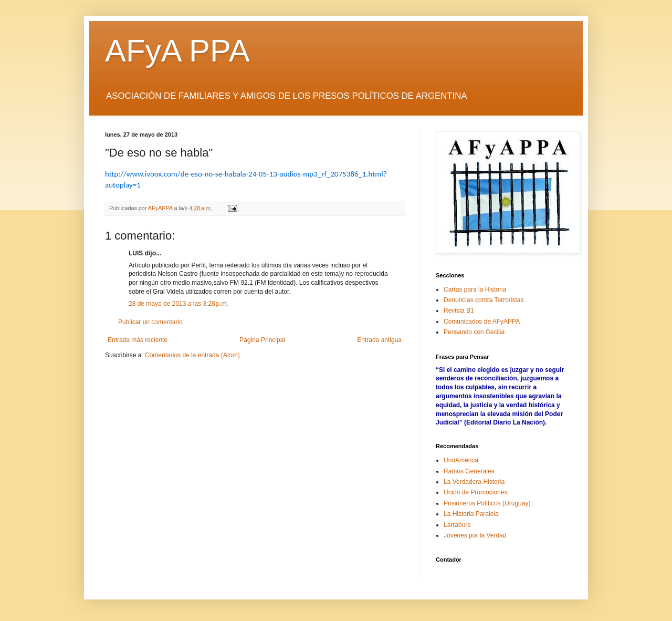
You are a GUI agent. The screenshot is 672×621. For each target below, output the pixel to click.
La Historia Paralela (471, 514)
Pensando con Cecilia (474, 332)
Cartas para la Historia (475, 289)
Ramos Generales (469, 471)
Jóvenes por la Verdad (475, 535)
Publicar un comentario (150, 322)
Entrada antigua (379, 340)
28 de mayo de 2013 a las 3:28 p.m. (178, 304)
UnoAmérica (461, 460)
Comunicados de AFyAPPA (482, 322)
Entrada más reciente (138, 340)
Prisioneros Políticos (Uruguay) (487, 503)
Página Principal (262, 340)
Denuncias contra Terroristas (484, 300)
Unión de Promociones (475, 492)
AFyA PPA (177, 51)
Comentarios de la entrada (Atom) (192, 355)
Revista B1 (459, 310)
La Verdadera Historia (474, 482)
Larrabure (457, 525)
